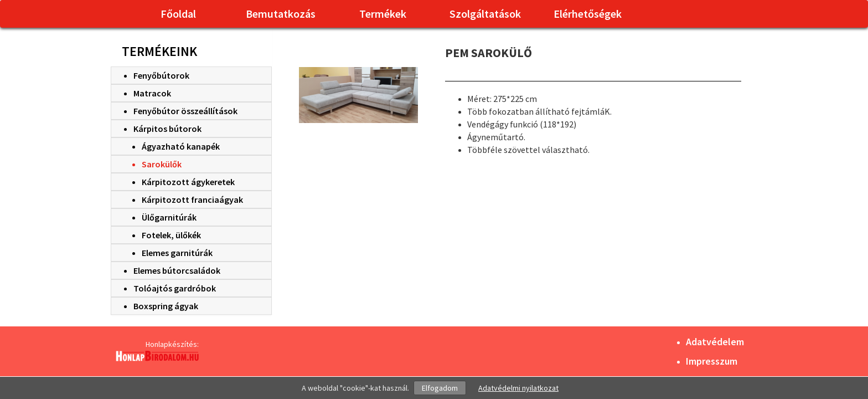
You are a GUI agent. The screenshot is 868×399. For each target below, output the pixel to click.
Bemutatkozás (281, 14)
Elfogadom (440, 388)
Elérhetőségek (588, 14)
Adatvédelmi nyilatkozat (518, 388)
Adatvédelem (715, 342)
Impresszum (712, 361)
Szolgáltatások (485, 14)
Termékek (383, 14)
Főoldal (178, 14)
